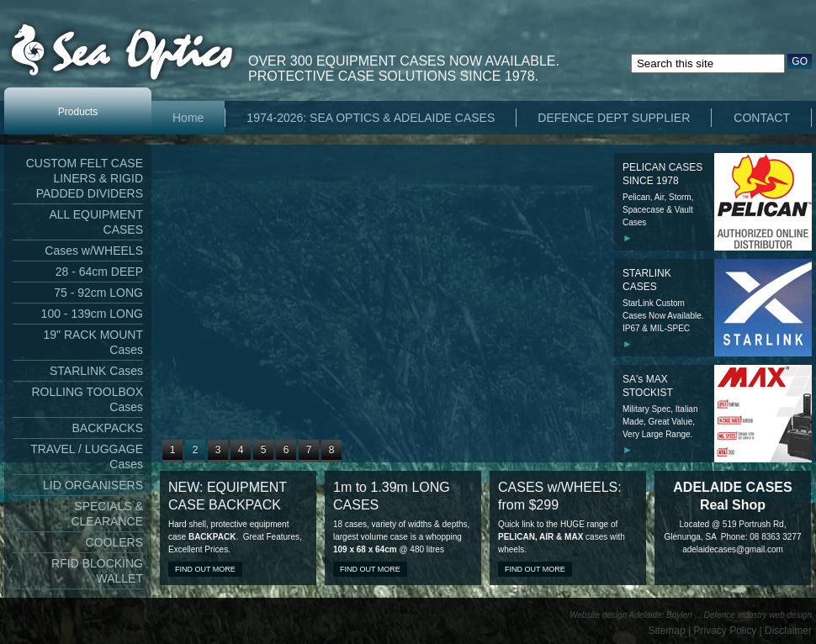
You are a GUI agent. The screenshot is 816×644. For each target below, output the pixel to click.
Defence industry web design (758, 615)
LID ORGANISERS (93, 485)
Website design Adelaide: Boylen (631, 615)
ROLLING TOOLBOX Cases (87, 399)
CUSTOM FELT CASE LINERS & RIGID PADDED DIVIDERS (85, 178)
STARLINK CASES (647, 280)
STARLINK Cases (96, 371)
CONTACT (762, 118)
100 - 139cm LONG (92, 314)
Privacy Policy (726, 631)
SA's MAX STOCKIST (648, 386)
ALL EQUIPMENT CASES (96, 222)
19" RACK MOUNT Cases (93, 342)
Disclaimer (788, 631)
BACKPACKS (107, 428)
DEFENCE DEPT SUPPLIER (614, 118)
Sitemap (667, 631)
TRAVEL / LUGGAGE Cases (87, 457)
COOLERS (114, 542)
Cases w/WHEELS (94, 251)
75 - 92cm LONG (98, 293)
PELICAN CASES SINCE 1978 (662, 174)
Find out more (205, 569)
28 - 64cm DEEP (99, 272)
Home (188, 118)
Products (78, 112)
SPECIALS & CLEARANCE (107, 514)
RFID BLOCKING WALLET (97, 571)
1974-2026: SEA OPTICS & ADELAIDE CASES (371, 118)
